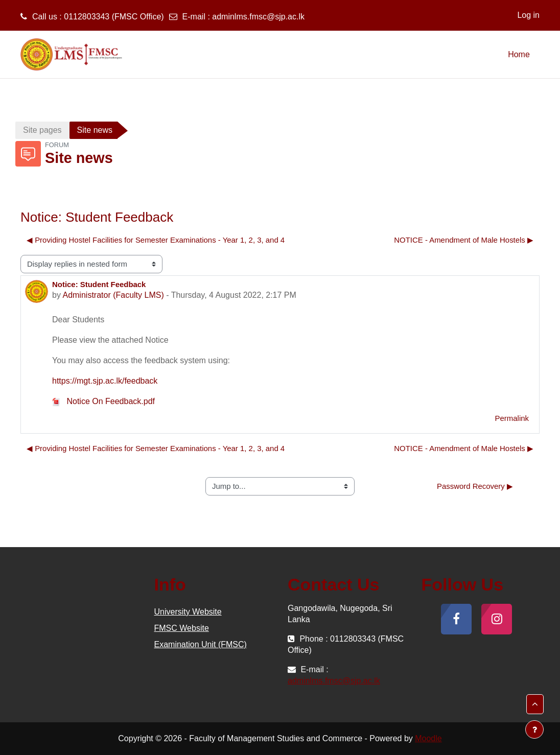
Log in (528, 15)
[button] (535, 704)
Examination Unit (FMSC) (201, 644)
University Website (188, 612)
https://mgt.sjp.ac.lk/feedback (105, 381)
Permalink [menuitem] (512, 418)
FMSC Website (182, 628)
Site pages (42, 130)
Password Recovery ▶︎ (475, 486)
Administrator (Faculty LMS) (113, 295)
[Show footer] (534, 729)
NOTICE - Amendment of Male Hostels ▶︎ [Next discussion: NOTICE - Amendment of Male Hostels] (464, 240)
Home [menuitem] (519, 54)
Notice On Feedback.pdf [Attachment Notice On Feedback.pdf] (103, 401)
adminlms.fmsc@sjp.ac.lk (258, 17)
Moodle (428, 738)
